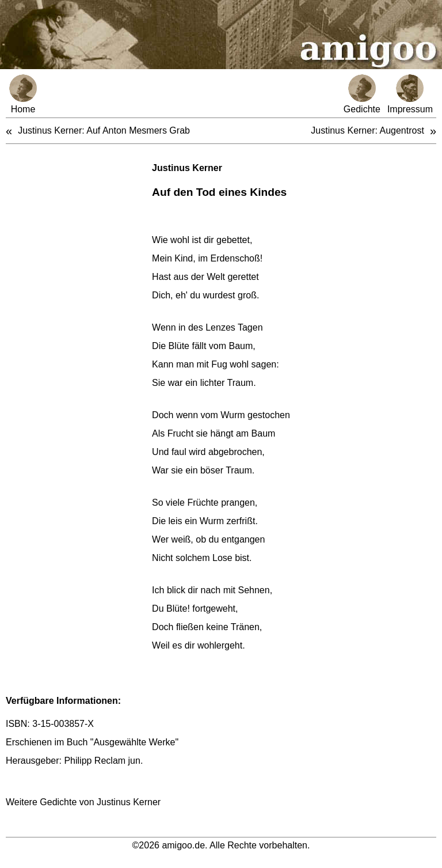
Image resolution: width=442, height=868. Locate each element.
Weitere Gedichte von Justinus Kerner (83, 802)
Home (23, 94)
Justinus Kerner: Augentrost (367, 130)
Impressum (410, 94)
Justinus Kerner (187, 168)
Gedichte (362, 94)
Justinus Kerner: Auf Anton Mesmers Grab (104, 130)
